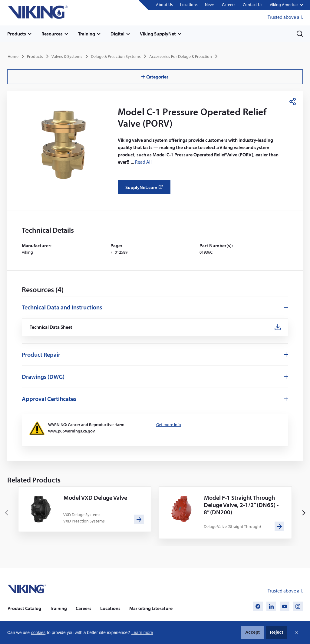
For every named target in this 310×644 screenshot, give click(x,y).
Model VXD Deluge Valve (95, 497)
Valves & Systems (67, 56)
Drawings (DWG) (43, 377)
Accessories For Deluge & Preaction (181, 56)
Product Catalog (24, 608)
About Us (164, 5)
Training (87, 34)
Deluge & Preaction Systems (116, 56)
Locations (189, 5)
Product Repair (41, 354)
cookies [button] (38, 632)
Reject (277, 632)
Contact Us (253, 5)
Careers (229, 5)
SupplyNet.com (146, 189)
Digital (117, 34)
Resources (52, 34)
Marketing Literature (151, 608)
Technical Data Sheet (51, 327)
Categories (155, 77)
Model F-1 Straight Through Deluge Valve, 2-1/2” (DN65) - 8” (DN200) (241, 505)
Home (13, 56)
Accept (252, 632)
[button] (286, 5)
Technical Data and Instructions (62, 307)
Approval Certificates (49, 399)
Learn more (142, 632)
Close (296, 632)
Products (17, 34)
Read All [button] (143, 162)
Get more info (169, 425)
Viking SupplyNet (158, 34)
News (210, 5)
